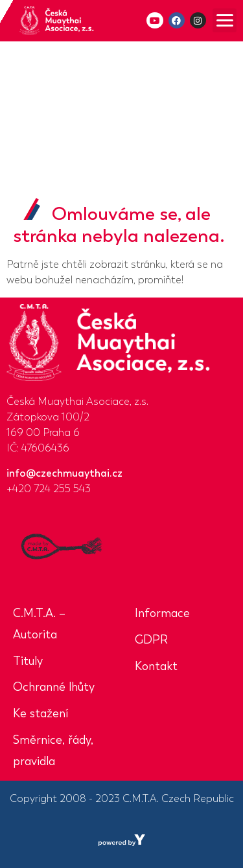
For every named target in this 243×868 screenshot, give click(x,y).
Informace (162, 613)
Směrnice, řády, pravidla (53, 751)
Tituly (28, 661)
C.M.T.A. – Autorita (39, 624)
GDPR (151, 640)
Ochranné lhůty (54, 687)
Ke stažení (40, 713)
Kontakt (156, 666)
